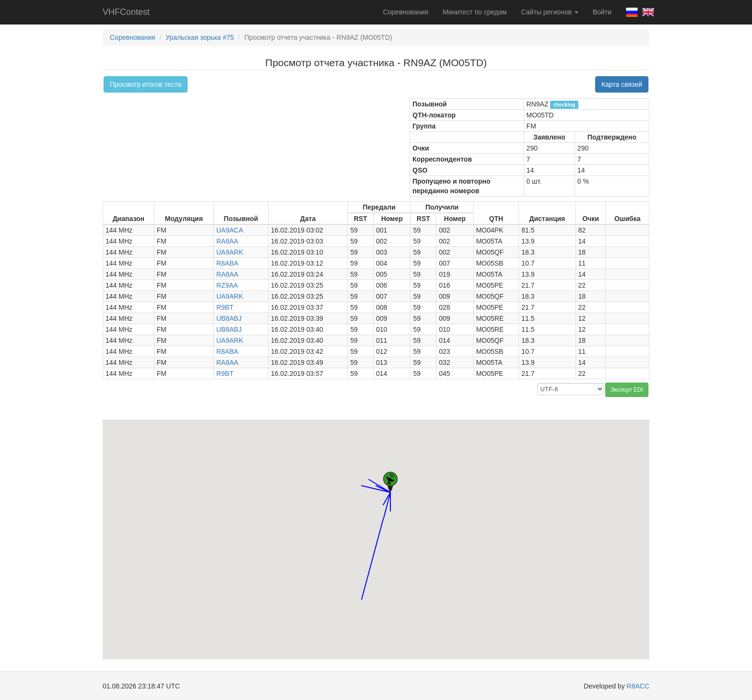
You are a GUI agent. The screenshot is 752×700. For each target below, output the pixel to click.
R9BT (225, 307)
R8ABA (227, 263)
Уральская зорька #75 (200, 37)
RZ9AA (227, 285)
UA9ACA (230, 230)
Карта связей (622, 84)
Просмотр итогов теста (146, 84)
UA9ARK (230, 252)
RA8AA (227, 241)
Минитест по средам (475, 12)
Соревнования (405, 12)
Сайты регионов (550, 12)
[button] (383, 496)
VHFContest (126, 12)
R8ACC (638, 686)
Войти (602, 12)
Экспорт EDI (627, 390)
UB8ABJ (229, 318)
